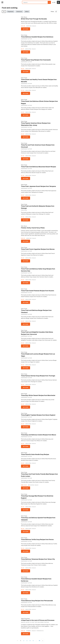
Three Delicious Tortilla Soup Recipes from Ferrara (37, 540)
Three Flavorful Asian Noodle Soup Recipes (35, 454)
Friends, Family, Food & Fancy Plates (33, 228)
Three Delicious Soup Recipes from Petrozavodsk (37, 601)
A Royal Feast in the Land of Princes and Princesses (38, 620)
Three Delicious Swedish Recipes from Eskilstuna (37, 37)
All (4, 11)
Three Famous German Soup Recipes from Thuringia (38, 376)
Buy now (26, 29)
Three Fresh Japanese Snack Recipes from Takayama (38, 186)
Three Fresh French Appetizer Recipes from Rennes (38, 249)
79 (39, 641)
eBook (27, 11)
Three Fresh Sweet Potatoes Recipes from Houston (38, 291)
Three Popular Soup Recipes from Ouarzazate (36, 60)
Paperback (11, 11)
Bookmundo (13, 2)
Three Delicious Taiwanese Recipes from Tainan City (38, 559)
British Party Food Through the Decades (34, 19)
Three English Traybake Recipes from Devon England (38, 415)
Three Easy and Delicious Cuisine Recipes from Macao (39, 435)
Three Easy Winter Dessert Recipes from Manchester (38, 395)
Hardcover (19, 11)
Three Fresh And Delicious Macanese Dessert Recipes (38, 167)
